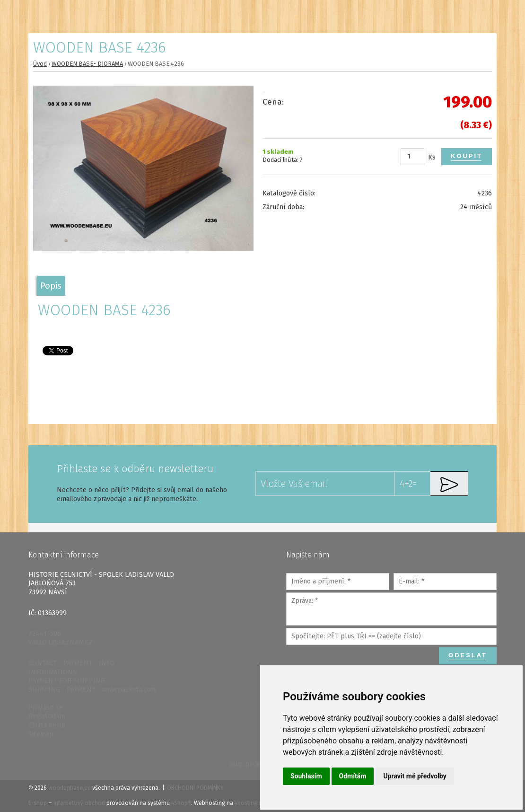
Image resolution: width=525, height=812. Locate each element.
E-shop (38, 803)
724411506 (45, 634)
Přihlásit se (46, 708)
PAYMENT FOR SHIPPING (67, 681)
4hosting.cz (249, 803)
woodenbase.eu (70, 788)
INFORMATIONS (52, 672)
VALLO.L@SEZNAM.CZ (61, 642)
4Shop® (181, 803)
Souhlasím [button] (306, 776)
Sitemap (41, 734)
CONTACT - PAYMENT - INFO (71, 663)
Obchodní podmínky (195, 788)
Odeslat (468, 655)
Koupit (467, 156)
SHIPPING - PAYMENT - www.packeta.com (92, 690)
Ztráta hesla (47, 725)
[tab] (51, 286)
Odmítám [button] (353, 776)
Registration (47, 716)
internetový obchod (79, 803)
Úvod (40, 64)
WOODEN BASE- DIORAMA (87, 64)
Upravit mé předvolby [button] (415, 776)
